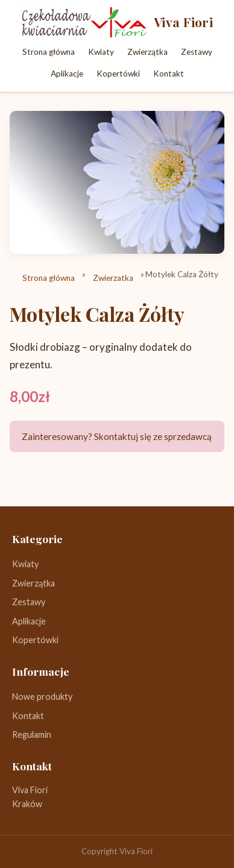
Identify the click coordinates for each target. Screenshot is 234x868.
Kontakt (169, 74)
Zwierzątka (147, 52)
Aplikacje (67, 74)
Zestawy (197, 52)
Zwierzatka (113, 278)
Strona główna (49, 52)
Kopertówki (118, 74)
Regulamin (32, 734)
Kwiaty (101, 52)
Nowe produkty (42, 697)
